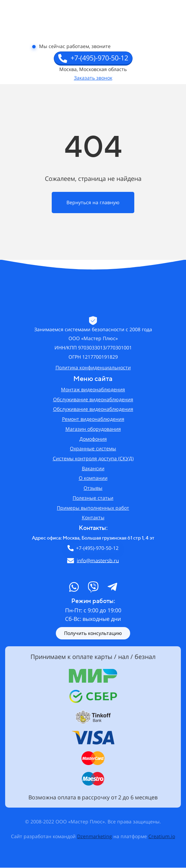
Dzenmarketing (95, 836)
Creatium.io (162, 836)
